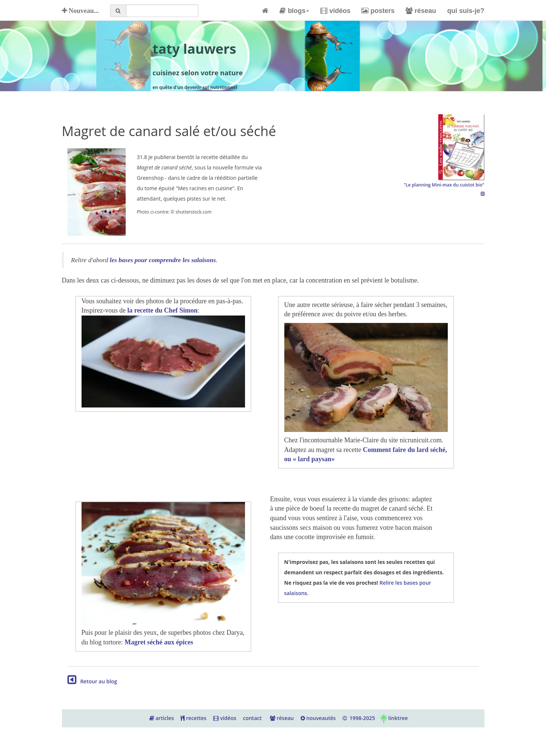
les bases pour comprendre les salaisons (163, 260)
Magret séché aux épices (159, 642)
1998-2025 (359, 718)
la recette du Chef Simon (162, 310)
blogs (294, 11)
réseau (421, 11)
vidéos (335, 11)
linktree (393, 718)
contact (252, 718)
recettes (193, 718)
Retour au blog (92, 681)
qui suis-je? (466, 11)
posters (378, 11)
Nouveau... (80, 11)
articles (162, 718)
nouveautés (318, 718)
